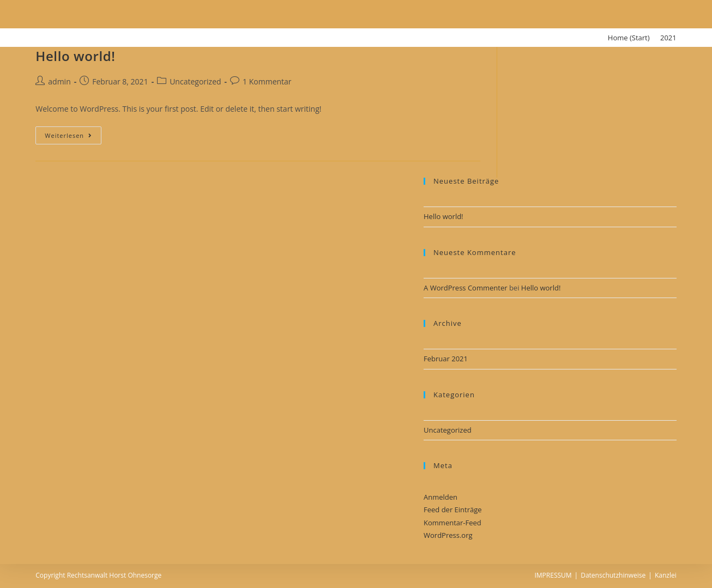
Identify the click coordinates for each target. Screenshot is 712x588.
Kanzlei (666, 575)
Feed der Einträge (453, 510)
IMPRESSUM (553, 575)
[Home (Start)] (629, 38)
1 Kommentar (267, 81)
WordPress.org (448, 535)
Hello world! (75, 56)
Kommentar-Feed (452, 523)
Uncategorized (195, 81)
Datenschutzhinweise (613, 575)
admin (59, 81)
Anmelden (441, 497)
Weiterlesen (68, 135)
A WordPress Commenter (466, 288)
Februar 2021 (446, 359)
